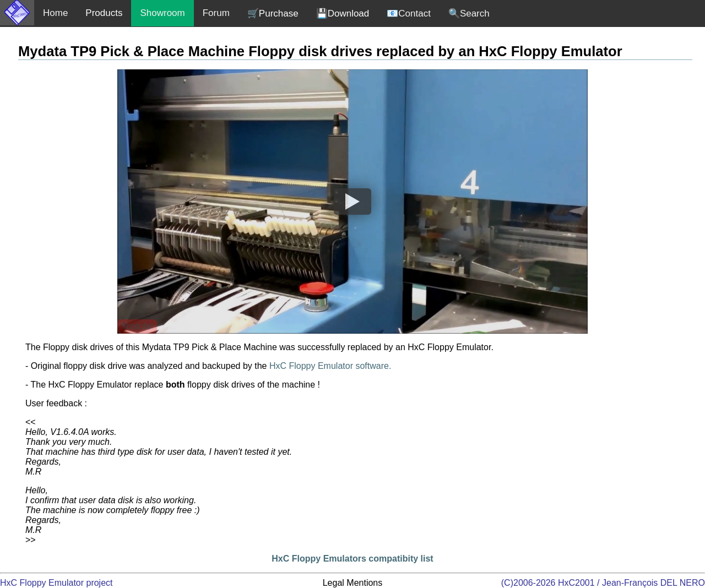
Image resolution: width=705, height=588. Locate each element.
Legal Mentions (353, 583)
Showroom (162, 13)
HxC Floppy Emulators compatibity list (352, 559)
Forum (216, 13)
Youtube (137, 326)
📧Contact (409, 13)
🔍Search (469, 13)
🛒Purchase (273, 13)
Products (104, 13)
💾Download (343, 13)
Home (55, 13)
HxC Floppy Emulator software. (330, 366)
